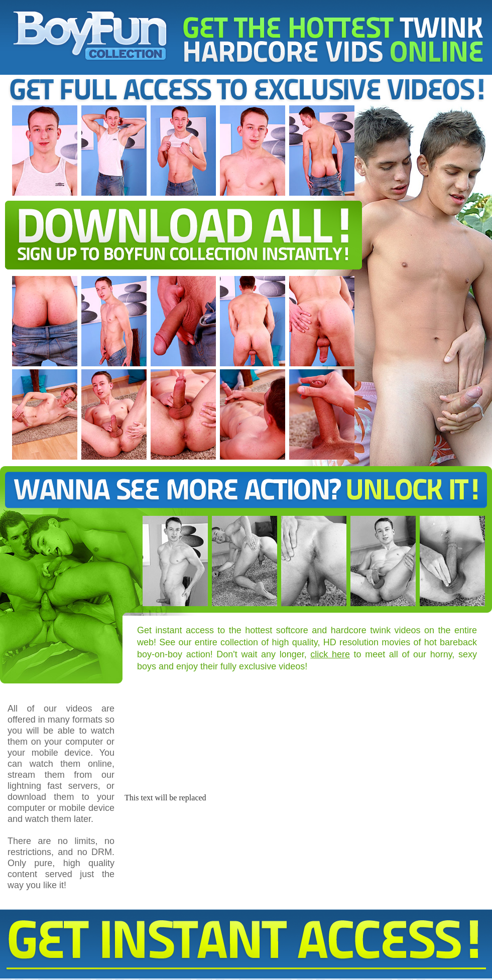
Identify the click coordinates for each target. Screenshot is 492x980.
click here (330, 654)
